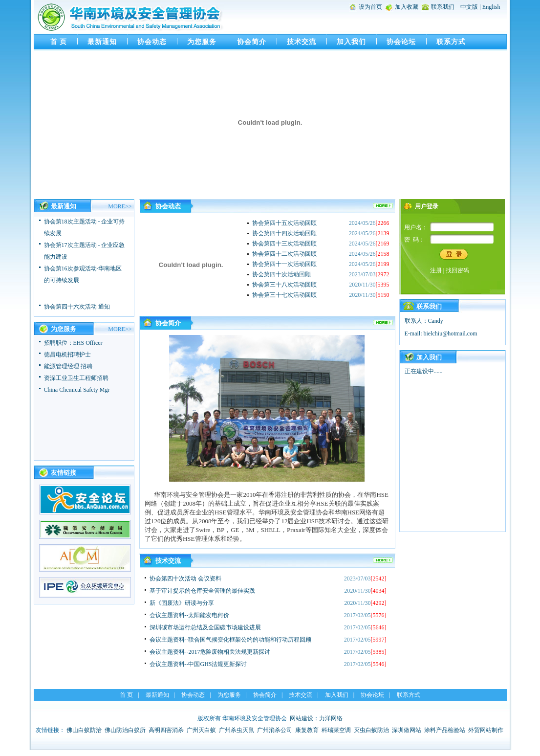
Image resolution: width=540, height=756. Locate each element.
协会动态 (152, 42)
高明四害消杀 (166, 730)
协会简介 (252, 42)
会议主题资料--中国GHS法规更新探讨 (198, 664)
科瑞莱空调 (336, 730)
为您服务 (202, 42)
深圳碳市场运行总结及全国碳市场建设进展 (205, 627)
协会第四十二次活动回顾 (284, 254)
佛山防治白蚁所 (125, 730)
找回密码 (457, 270)
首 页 (59, 42)
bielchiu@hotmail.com (451, 334)
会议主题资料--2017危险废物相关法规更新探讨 (210, 652)
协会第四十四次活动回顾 (284, 233)
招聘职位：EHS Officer (73, 343)
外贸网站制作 (486, 730)
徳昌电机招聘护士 (67, 355)
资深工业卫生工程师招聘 (76, 378)
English (491, 7)
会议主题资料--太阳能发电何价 (190, 615)
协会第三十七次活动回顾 (284, 295)
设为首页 (370, 7)
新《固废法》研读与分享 (182, 603)
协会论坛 (401, 42)
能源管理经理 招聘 (68, 366)
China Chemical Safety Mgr (77, 390)
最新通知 (102, 42)
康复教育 (307, 730)
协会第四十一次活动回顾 (284, 264)
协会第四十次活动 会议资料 (185, 578)
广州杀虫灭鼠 (237, 730)
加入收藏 (407, 7)
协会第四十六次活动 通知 (77, 309)
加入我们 (351, 42)
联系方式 (451, 42)
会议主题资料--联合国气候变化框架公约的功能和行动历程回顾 (231, 640)
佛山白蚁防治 (84, 730)
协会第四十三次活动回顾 (284, 244)
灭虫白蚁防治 (371, 730)
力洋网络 (331, 718)
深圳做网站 (407, 730)
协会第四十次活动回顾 (281, 274)
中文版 (469, 7)
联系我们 (443, 7)
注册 (436, 270)
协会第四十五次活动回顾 (284, 223)
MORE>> (120, 206)
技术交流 (302, 42)
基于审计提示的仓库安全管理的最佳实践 (202, 591)
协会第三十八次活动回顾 (284, 285)
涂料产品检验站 (445, 730)
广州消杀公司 (275, 730)
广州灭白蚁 (201, 730)
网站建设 (302, 718)
